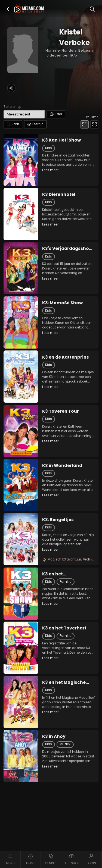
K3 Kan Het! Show (61, 140)
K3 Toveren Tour (61, 411)
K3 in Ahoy (54, 737)
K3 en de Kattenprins (66, 357)
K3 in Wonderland (62, 466)
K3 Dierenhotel (59, 195)
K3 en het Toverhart (64, 628)
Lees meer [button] (50, 170)
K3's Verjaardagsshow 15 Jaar (67, 249)
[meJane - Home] (29, 9)
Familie (65, 582)
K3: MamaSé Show (62, 303)
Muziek (65, 744)
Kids (49, 148)
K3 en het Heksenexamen (60, 574)
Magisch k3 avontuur (64, 559)
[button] (8, 9)
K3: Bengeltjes (58, 520)
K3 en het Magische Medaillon (64, 682)
